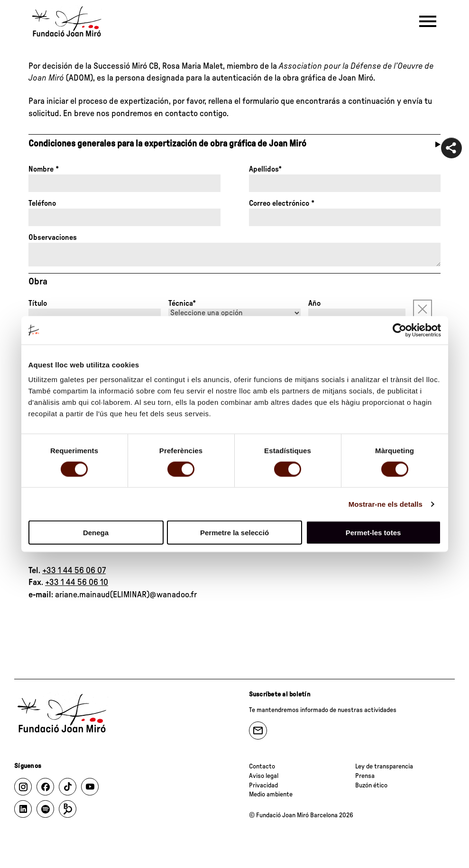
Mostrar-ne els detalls (386, 504)
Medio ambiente (271, 795)
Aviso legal (264, 776)
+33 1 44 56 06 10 (77, 583)
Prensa (365, 776)
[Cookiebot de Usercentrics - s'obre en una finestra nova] (400, 330)
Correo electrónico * (282, 203)
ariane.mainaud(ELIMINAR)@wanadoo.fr (126, 595)
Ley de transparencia (384, 767)
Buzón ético (371, 786)
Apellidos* (265, 169)
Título (38, 303)
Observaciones (53, 238)
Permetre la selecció (234, 533)
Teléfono (42, 203)
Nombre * (44, 169)
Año (314, 303)
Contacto (262, 767)
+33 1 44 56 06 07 (74, 571)
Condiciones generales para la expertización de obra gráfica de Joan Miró (167, 144)
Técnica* (182, 303)
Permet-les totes (373, 533)
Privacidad (263, 786)
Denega (96, 533)
